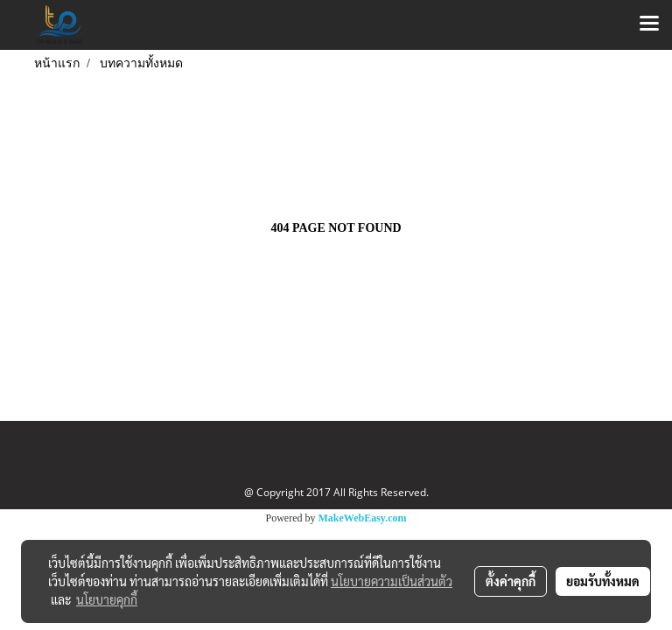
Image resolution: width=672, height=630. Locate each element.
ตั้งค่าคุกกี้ (511, 581)
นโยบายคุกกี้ (107, 599)
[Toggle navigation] (649, 24)
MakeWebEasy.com (363, 518)
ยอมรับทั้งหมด (603, 581)
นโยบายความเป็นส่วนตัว (392, 581)
